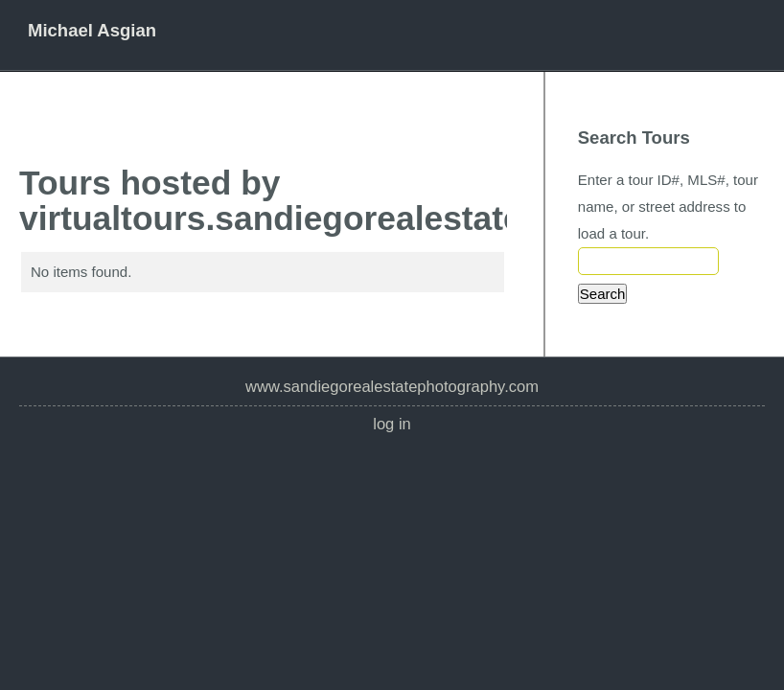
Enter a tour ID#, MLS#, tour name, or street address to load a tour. (668, 207)
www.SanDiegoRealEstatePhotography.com (392, 387)
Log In (392, 424)
